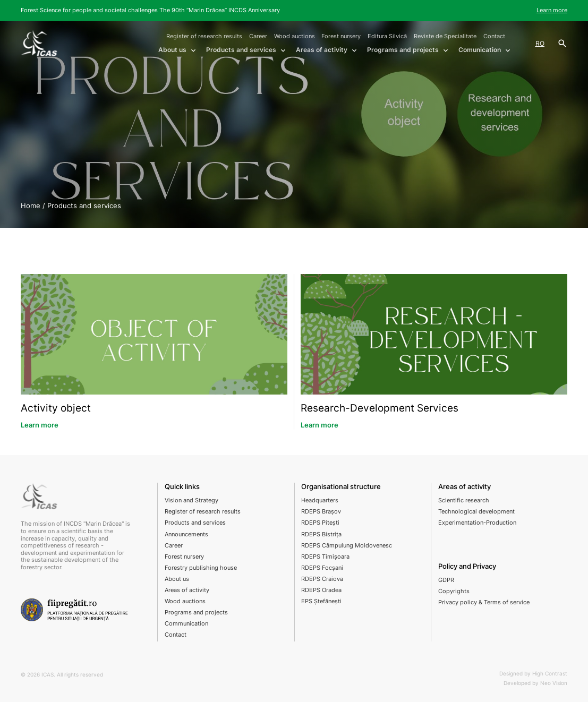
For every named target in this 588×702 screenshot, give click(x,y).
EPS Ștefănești (321, 601)
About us (177, 579)
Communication (186, 623)
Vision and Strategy (191, 500)
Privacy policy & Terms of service (484, 602)
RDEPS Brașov (321, 511)
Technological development (476, 511)
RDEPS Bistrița (321, 534)
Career (258, 36)
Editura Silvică (387, 36)
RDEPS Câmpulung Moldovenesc (347, 545)
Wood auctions (295, 36)
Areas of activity (187, 590)
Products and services (195, 523)
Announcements (186, 534)
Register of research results (204, 36)
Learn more (552, 10)
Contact (494, 36)
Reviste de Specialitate (445, 36)
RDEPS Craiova (322, 579)
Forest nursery (341, 36)
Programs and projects (196, 612)
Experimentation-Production (477, 523)
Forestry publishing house (201, 568)
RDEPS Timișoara (325, 557)
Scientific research (464, 500)
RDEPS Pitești (320, 523)
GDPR (446, 580)
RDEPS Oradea (321, 590)
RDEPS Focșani (322, 568)
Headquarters (320, 500)
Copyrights (454, 591)
